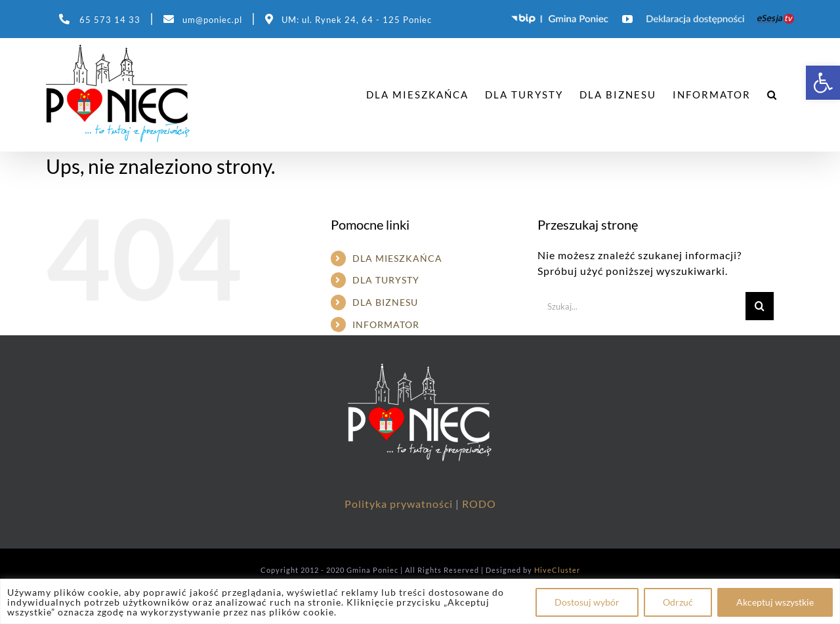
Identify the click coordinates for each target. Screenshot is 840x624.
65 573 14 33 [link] (110, 20)
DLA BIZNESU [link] (385, 302)
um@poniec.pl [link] (212, 20)
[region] (420, 601)
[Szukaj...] (641, 306)
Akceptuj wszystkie (775, 602)
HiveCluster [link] (557, 570)
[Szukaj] (760, 306)
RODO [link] (479, 504)
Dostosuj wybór (587, 602)
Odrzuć (678, 602)
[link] (823, 83)
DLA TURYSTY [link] (386, 280)
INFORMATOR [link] (386, 324)
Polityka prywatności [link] (400, 504)
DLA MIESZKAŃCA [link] (397, 258)
